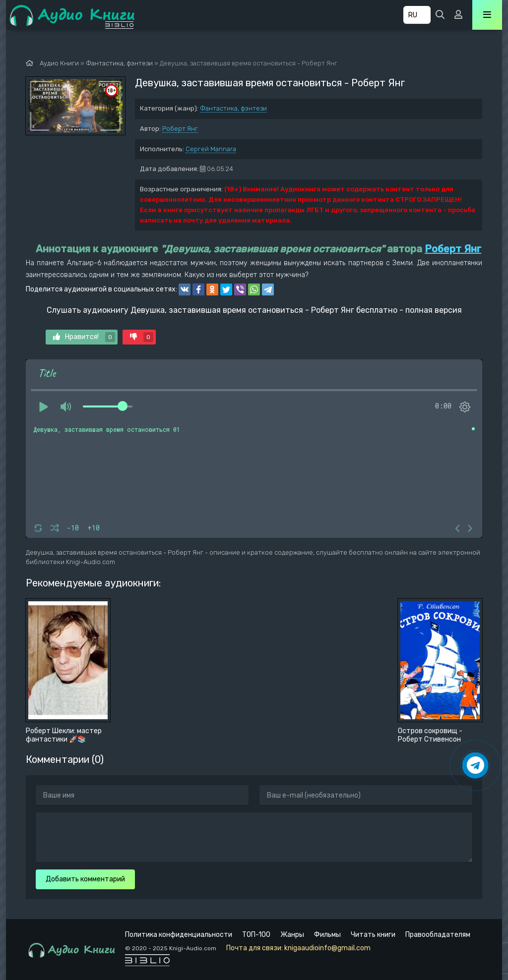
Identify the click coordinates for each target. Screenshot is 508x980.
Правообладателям (438, 935)
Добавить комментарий (85, 879)
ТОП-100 (256, 935)
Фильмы (327, 935)
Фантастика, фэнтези (233, 108)
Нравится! (84, 337)
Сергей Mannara (211, 149)
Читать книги (373, 935)
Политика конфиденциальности (179, 935)
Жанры (292, 935)
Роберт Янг (180, 129)
